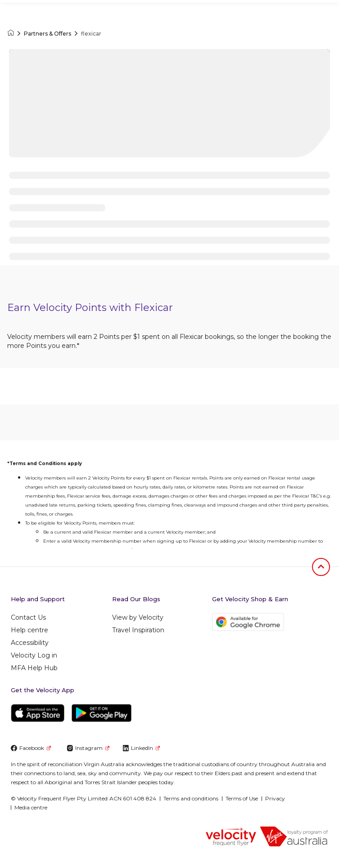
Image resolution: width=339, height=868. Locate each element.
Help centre (29, 630)
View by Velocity (138, 617)
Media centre (31, 807)
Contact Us (28, 617)
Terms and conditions (191, 798)
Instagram (88, 748)
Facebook (31, 748)
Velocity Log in (34, 655)
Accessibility (30, 643)
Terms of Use (242, 798)
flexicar (91, 34)
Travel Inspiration (138, 630)
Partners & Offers (47, 34)
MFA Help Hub (34, 668)
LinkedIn (141, 748)
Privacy (275, 798)
